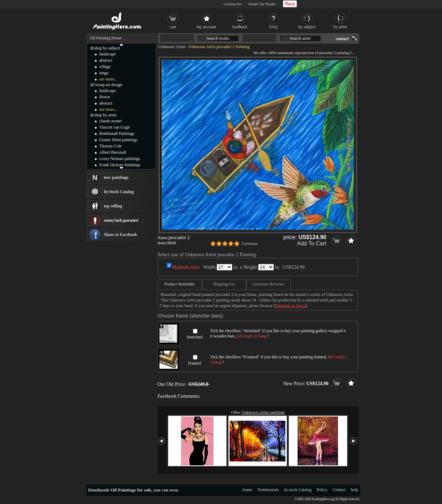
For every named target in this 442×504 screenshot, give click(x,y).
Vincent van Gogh (115, 127)
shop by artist (106, 115)
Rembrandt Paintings (117, 133)
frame (247, 490)
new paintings (116, 177)
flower (105, 97)
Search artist (300, 38)
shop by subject (107, 48)
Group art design (108, 85)
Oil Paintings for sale (131, 490)
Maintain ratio (186, 267)
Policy (322, 490)
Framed (194, 363)
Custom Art (233, 4)
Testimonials (268, 490)
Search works (218, 38)
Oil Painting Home (106, 38)
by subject (307, 27)
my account (207, 27)
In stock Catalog (298, 490)
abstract (106, 60)
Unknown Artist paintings (263, 412)
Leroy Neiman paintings (120, 159)
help (355, 490)
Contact (339, 490)
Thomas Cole (111, 146)
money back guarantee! (121, 220)
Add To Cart (312, 243)
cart (173, 27)
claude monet (111, 121)
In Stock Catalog (119, 192)
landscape (108, 54)
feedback (240, 27)
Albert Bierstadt (113, 152)
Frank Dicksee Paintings (120, 165)
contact (342, 39)
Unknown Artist (172, 47)
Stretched (194, 337)
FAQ (273, 27)
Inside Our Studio (262, 4)
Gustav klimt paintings (118, 140)
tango (104, 73)
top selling (113, 206)
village (105, 67)
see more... (108, 79)
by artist (340, 27)
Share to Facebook (121, 235)
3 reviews (249, 244)
